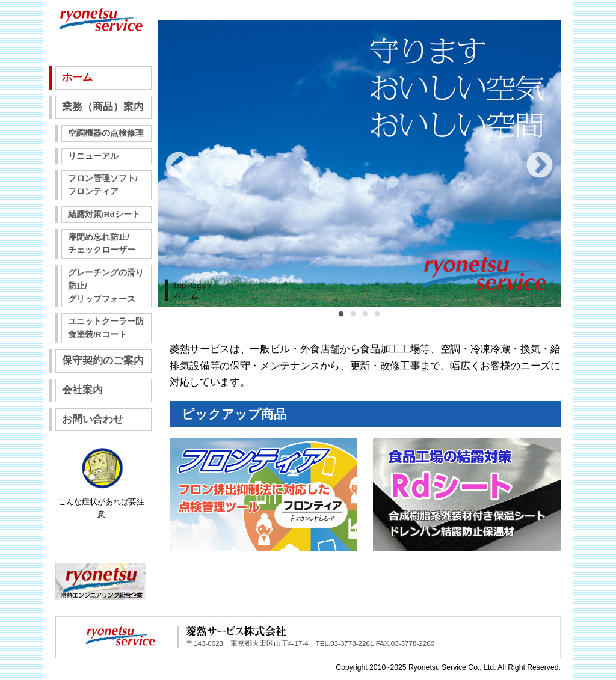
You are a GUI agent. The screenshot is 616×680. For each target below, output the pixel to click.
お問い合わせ (93, 419)
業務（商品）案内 (103, 107)
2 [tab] (353, 320)
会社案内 (82, 390)
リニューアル (93, 156)
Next (540, 166)
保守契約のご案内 (103, 360)
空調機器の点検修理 (106, 133)
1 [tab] (341, 320)
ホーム (77, 77)
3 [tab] (365, 320)
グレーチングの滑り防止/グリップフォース (106, 286)
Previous (179, 166)
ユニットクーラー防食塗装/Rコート (106, 328)
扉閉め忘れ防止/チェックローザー (102, 244)
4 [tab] (377, 320)
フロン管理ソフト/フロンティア (103, 185)
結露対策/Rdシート (104, 214)
